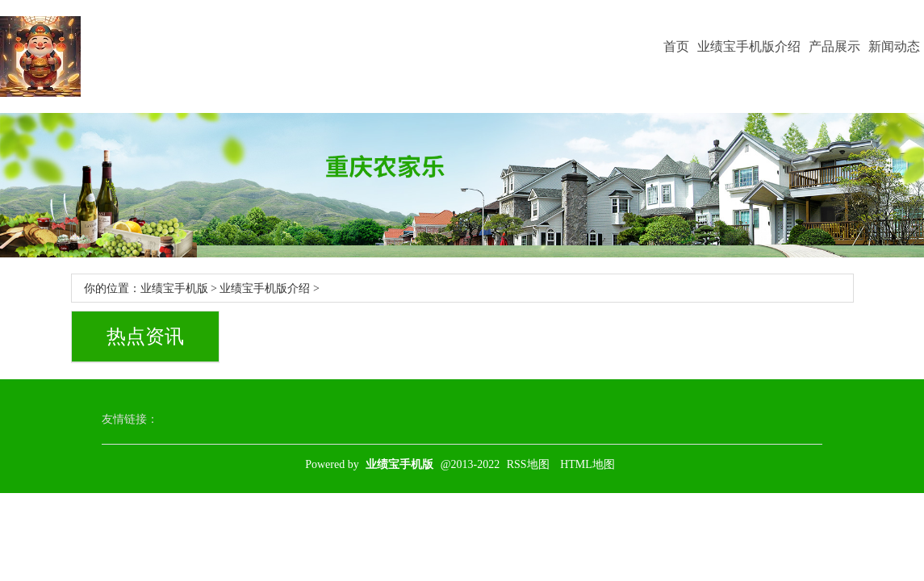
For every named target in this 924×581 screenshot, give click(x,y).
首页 (676, 46)
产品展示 (834, 46)
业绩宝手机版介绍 (749, 46)
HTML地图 (587, 464)
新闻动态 (894, 46)
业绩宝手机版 (174, 288)
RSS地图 (528, 464)
